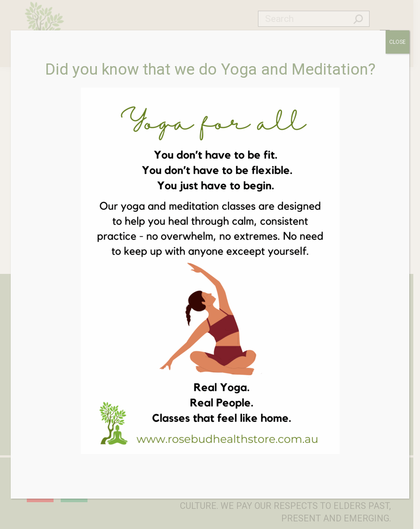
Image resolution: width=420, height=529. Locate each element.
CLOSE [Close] (397, 42)
